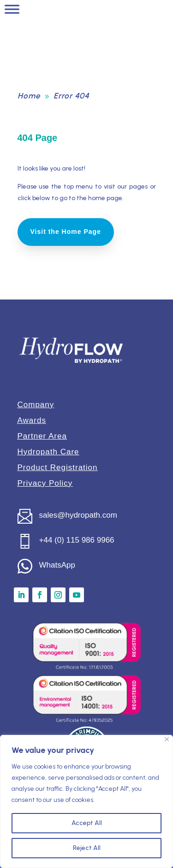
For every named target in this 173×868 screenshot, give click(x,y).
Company (36, 405)
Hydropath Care (48, 452)
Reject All (87, 848)
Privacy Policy (45, 483)
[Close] (167, 739)
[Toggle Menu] (12, 9)
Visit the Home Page (66, 232)
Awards (32, 420)
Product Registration (58, 468)
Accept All (87, 823)
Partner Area (42, 436)
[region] (86, 801)
